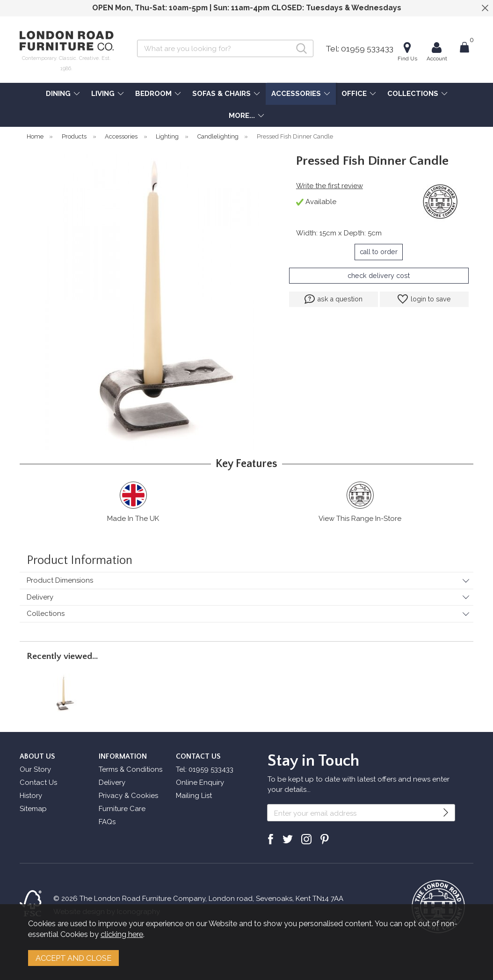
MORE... (242, 116)
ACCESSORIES (296, 94)
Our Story (35, 769)
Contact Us (38, 783)
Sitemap (33, 809)
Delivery (40, 597)
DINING (58, 94)
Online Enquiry (200, 783)
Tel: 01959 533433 (359, 49)
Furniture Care (122, 809)
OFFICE (354, 94)
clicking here (122, 934)
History (31, 796)
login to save (424, 299)
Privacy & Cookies (128, 796)
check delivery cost (379, 276)
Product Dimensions (60, 580)
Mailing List (194, 796)
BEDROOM (153, 94)
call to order (379, 252)
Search (137, 40)
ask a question (333, 299)
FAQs (107, 822)
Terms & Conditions (130, 769)
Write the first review (330, 186)
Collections (46, 614)
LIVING (103, 94)
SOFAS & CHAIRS (221, 94)
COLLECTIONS (413, 94)
